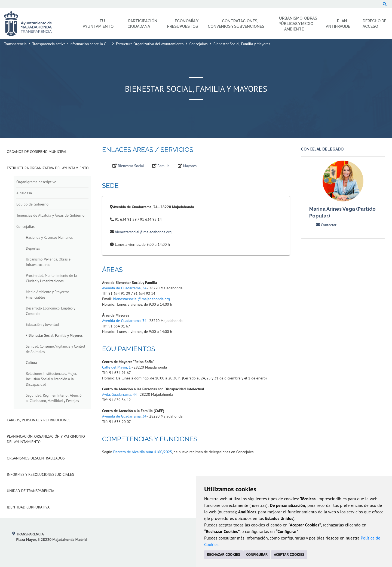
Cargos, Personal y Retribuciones (39, 420)
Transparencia (15, 44)
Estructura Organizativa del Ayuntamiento (150, 44)
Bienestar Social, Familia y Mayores (56, 335)
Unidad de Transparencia (30, 491)
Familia (164, 166)
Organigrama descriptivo (36, 182)
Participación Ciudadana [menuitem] (142, 24)
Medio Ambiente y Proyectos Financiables (48, 295)
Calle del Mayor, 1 (116, 367)
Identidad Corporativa (28, 507)
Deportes (33, 248)
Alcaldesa (24, 193)
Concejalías (199, 44)
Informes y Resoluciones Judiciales (40, 474)
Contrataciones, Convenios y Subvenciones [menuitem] (236, 24)
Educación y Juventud (42, 324)
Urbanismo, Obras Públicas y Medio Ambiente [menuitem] (298, 24)
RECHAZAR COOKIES (223, 554)
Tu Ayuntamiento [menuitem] (98, 24)
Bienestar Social (131, 166)
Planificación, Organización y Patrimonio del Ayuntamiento (46, 439)
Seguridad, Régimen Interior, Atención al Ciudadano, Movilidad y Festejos (55, 398)
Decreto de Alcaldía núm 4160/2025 (143, 452)
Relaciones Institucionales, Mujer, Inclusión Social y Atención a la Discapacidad (51, 379)
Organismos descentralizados (36, 458)
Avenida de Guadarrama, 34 (124, 288)
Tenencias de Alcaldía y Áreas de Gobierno (50, 215)
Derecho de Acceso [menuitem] (374, 24)
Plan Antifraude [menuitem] (338, 24)
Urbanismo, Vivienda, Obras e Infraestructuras (48, 262)
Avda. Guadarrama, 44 (120, 394)
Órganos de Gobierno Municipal (37, 152)
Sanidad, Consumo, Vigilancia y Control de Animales (56, 349)
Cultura (31, 363)
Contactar (326, 225)
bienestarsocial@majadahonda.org (143, 232)
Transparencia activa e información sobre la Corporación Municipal (86, 44)
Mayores (190, 166)
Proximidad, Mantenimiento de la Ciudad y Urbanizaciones (51, 278)
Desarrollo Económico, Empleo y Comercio (50, 311)
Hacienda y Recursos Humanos (49, 237)
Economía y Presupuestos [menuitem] (183, 24)
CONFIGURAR (257, 554)
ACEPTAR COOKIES (289, 554)
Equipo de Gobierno (32, 204)
